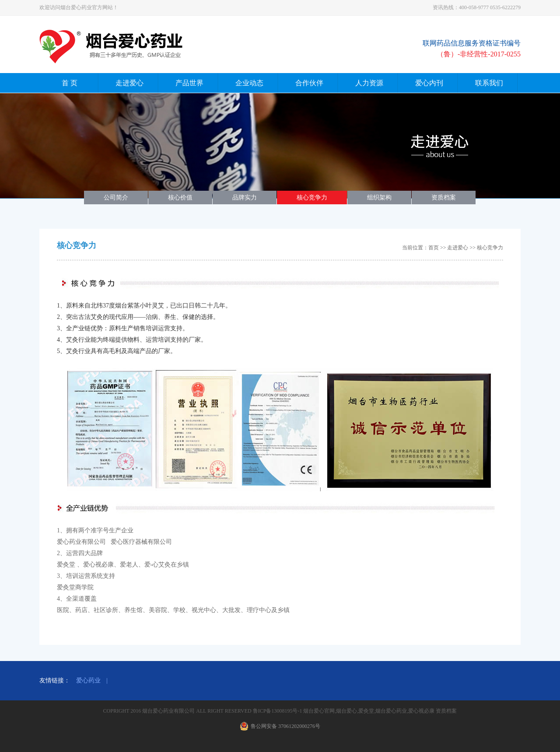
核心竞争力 (312, 198)
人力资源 (369, 83)
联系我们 (489, 83)
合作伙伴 (309, 83)
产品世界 (189, 83)
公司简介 (116, 198)
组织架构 (379, 198)
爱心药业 (88, 680)
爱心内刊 (429, 83)
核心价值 (180, 198)
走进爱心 (129, 83)
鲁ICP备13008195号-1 (278, 711)
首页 (434, 248)
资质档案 (444, 198)
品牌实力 (245, 198)
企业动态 (249, 83)
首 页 (70, 83)
